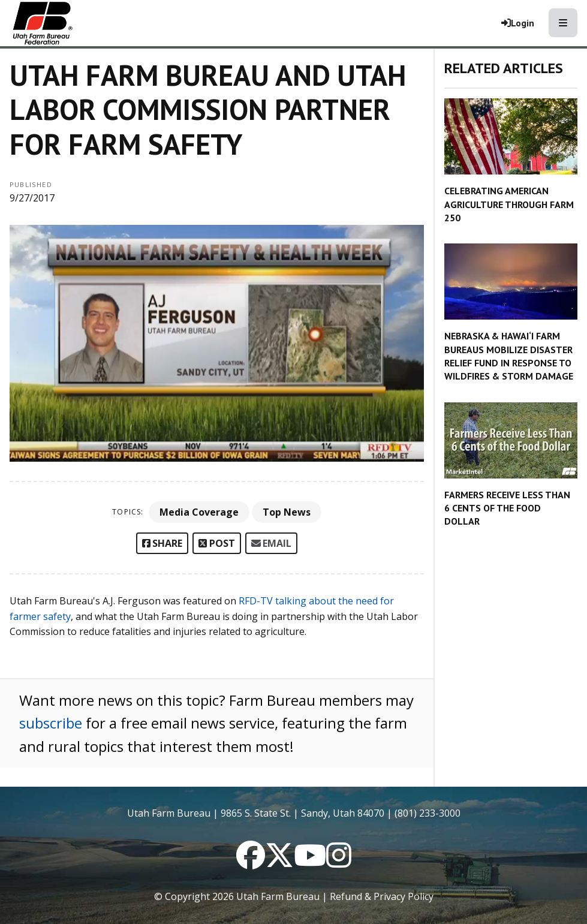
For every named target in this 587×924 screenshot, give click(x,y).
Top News (287, 512)
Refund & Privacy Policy (382, 896)
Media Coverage (199, 512)
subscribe (51, 723)
